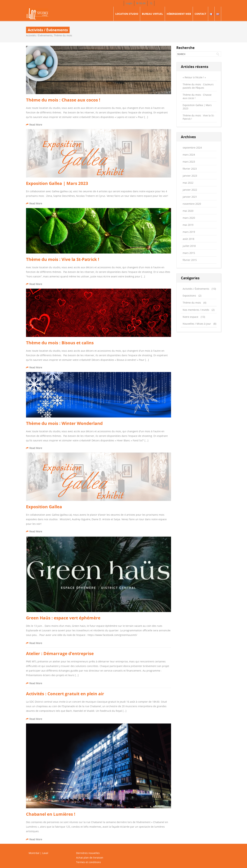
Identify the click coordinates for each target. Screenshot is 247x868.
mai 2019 (188, 225)
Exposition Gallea (44, 507)
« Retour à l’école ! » (194, 77)
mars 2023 (189, 162)
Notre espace (190, 317)
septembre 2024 (192, 148)
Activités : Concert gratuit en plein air (65, 694)
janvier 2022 (190, 190)
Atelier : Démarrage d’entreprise (60, 653)
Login (129, 3)
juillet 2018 (189, 246)
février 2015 (190, 260)
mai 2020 (188, 211)
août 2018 (188, 239)
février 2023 (190, 169)
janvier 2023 (190, 176)
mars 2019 (189, 232)
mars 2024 (189, 155)
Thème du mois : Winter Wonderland (64, 423)
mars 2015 (189, 253)
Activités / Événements (39, 35)
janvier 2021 (190, 197)
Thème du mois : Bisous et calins (60, 343)
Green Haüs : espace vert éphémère (63, 618)
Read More (34, 125)
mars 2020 (189, 218)
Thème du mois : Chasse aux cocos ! (63, 100)
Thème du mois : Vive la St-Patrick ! (63, 259)
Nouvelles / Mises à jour (197, 324)
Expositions (189, 296)
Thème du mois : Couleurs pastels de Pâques (198, 86)
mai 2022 (188, 183)
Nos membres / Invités (196, 310)
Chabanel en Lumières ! (51, 814)
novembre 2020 (192, 204)
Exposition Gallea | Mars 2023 (57, 183)
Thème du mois (63, 35)
